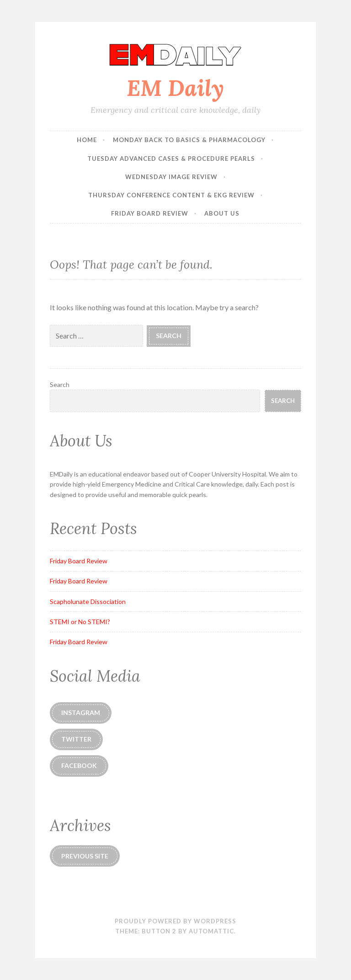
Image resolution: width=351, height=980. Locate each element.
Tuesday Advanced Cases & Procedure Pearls (171, 159)
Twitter (76, 739)
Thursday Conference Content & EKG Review (171, 195)
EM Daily (175, 88)
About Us (222, 213)
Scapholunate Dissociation (88, 601)
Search (60, 384)
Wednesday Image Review (171, 177)
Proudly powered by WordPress (175, 921)
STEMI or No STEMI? (80, 622)
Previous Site (85, 856)
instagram (81, 712)
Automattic (211, 931)
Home (87, 140)
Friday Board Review (150, 213)
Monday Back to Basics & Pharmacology (189, 140)
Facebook (79, 765)
